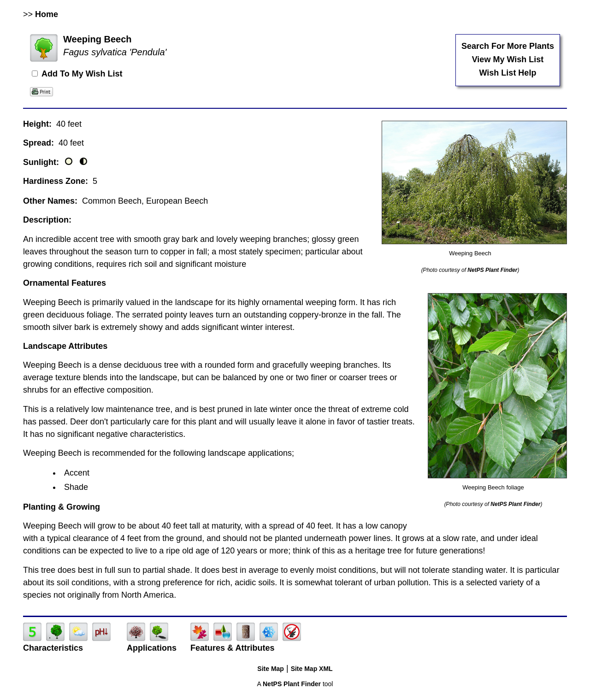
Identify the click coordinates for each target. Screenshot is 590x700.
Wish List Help (508, 73)
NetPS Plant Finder (492, 270)
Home (47, 14)
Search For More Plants (508, 46)
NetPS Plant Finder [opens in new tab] (292, 684)
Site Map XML (312, 669)
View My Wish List (508, 59)
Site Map (271, 669)
